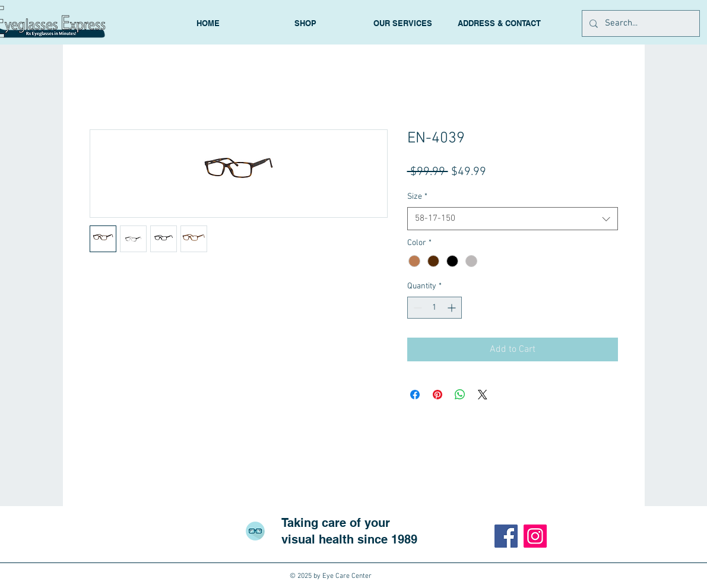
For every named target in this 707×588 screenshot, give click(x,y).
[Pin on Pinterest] (437, 395)
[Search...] (640, 23)
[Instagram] (535, 536)
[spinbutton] (435, 308)
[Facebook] (506, 536)
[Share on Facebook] (415, 395)
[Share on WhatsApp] (460, 395)
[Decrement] (416, 308)
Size (417, 197)
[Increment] (453, 308)
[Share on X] (483, 395)
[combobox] (513, 219)
